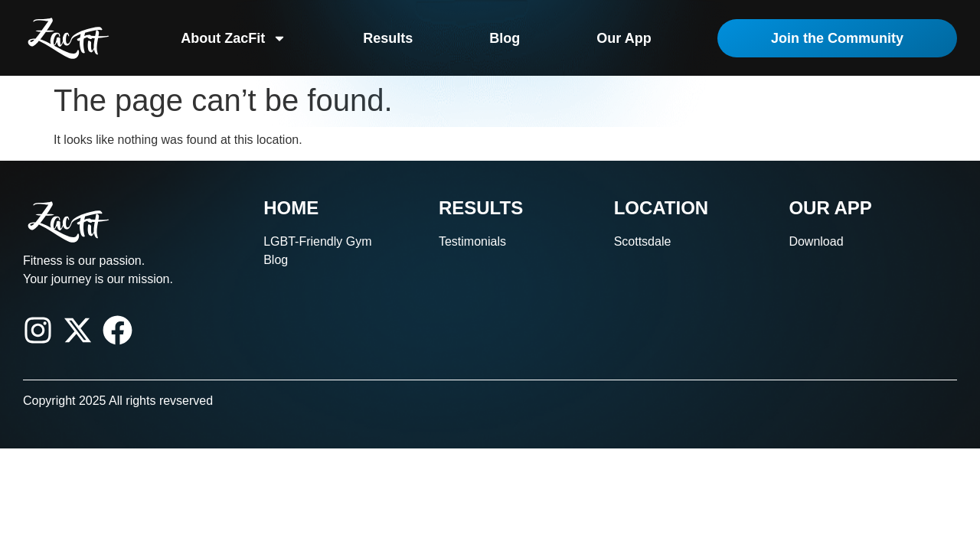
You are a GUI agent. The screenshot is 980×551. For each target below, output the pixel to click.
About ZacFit (234, 38)
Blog (505, 38)
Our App (624, 38)
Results (388, 38)
